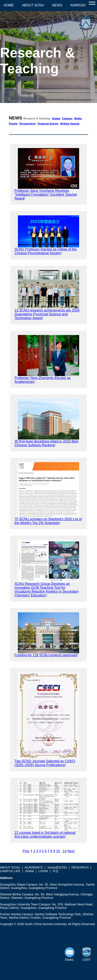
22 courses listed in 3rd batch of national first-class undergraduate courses (45, 835)
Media (78, 119)
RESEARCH (80, 867)
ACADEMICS (34, 867)
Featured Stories (48, 124)
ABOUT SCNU (33, 5)
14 (65, 851)
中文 (56, 871)
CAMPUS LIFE (10, 871)
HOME (9, 5)
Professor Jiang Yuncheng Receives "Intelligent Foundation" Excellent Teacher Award (46, 195)
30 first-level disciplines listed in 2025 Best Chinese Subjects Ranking (46, 443)
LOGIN (43, 871)
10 (58, 851)
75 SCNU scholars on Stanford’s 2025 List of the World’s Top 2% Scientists (48, 521)
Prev (26, 851)
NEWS (57, 5)
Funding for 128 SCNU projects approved (46, 655)
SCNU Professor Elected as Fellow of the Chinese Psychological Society (46, 251)
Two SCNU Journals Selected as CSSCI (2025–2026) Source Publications (45, 763)
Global (56, 119)
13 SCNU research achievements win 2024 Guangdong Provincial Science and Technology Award (47, 314)
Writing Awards (70, 124)
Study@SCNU (57, 867)
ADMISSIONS (81, 5)
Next (71, 851)
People (13, 124)
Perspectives (28, 124)
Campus (67, 119)
